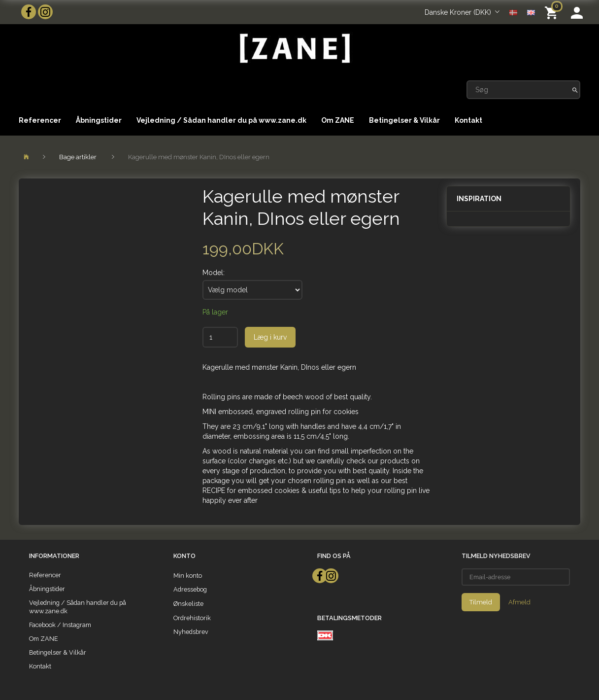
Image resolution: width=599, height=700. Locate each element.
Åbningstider (99, 120)
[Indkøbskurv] (553, 12)
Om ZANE (338, 120)
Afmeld (519, 602)
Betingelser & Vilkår (404, 120)
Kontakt (468, 120)
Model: (214, 273)
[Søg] (575, 90)
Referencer (40, 120)
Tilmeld (481, 602)
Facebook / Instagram (60, 625)
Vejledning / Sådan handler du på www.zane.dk (221, 120)
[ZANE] (294, 49)
